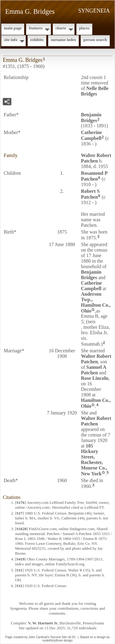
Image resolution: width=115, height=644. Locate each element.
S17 (19, 513)
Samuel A (94, 370)
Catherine (91, 135)
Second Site (59, 637)
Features (36, 28)
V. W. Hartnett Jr (43, 623)
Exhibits (37, 40)
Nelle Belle (95, 91)
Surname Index (63, 40)
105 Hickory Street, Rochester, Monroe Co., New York (94, 460)
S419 (20, 559)
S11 (19, 570)
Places (84, 28)
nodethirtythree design (57, 640)
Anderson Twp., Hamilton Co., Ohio (96, 302)
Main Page (13, 28)
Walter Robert (96, 158)
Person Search (95, 40)
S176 (20, 502)
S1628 (21, 529)
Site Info (11, 40)
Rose (95, 378)
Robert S (90, 194)
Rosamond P (94, 176)
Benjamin (91, 118)
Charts (61, 28)
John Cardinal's (39, 637)
